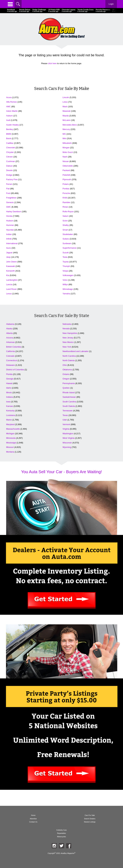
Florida (9, 374)
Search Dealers (90, 819)
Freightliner (11, 198)
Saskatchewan (69, 397)
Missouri (10, 447)
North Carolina (69, 356)
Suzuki (66, 253)
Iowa (8, 402)
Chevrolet (10, 148)
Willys (65, 284)
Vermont (66, 424)
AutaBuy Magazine (67, 853)
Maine (9, 420)
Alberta (9, 333)
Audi (8, 120)
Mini (64, 138)
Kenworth (10, 271)
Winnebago (68, 289)
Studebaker (68, 234)
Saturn (66, 216)
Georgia (10, 379)
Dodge (9, 175)
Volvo (65, 280)
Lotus (65, 102)
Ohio (65, 365)
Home (33, 815)
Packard (66, 170)
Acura (9, 97)
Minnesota (11, 438)
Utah (65, 420)
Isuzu (9, 248)
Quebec (66, 388)
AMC (8, 107)
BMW (9, 134)
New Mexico (68, 342)
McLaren (67, 120)
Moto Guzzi (68, 152)
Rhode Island (69, 392)
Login (111, 4)
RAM (65, 198)
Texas (65, 415)
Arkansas (10, 342)
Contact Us (33, 822)
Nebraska (67, 324)
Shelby (66, 225)
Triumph (66, 266)
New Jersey (68, 338)
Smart (65, 230)
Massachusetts (13, 429)
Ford (8, 193)
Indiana (9, 397)
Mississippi (11, 443)
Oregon (66, 379)
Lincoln (66, 97)
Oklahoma (67, 370)
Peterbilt (66, 175)
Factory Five (12, 179)
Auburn (9, 116)
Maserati (67, 111)
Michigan (10, 434)
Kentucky (10, 411)
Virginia (66, 429)
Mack (65, 107)
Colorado (10, 356)
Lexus (9, 294)
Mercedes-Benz (70, 125)
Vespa (66, 271)
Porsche (66, 193)
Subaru (66, 239)
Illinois (9, 392)
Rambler (66, 202)
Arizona (10, 338)
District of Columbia (15, 370)
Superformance (70, 248)
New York (67, 347)
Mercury (66, 129)
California (10, 351)
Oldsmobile (68, 166)
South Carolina (69, 402)
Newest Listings (90, 822)
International (12, 243)
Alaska (9, 329)
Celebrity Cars (62, 830)
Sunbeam (67, 243)
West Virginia (69, 438)
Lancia (9, 284)
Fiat (8, 189)
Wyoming (67, 447)
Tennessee (68, 411)
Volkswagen (68, 275)
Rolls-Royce (68, 212)
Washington (68, 434)
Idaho (9, 388)
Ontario (66, 374)
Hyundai (10, 230)
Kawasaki (10, 266)
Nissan (66, 161)
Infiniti (9, 239)
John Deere (11, 262)
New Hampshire (70, 333)
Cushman (10, 161)
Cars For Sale (90, 815)
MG (64, 134)
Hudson (10, 221)
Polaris (66, 184)
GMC (8, 207)
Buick (9, 138)
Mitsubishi (67, 143)
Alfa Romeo (11, 102)
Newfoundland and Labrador (76, 351)
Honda (9, 216)
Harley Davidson (14, 212)
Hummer (10, 225)
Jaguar (9, 253)
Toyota (66, 262)
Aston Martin (12, 111)
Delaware (10, 365)
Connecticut (12, 360)
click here (52, 63)
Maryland (10, 424)
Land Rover (11, 289)
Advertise (33, 819)
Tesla (65, 257)
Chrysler (10, 152)
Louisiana (10, 415)
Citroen (9, 157)
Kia (8, 275)
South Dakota (69, 406)
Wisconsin (67, 443)
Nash (65, 157)
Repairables (62, 833)
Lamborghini (12, 280)
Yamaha (66, 294)
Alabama (10, 324)
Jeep (8, 257)
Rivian (66, 207)
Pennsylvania (69, 383)
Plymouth (67, 179)
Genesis (10, 202)
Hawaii (9, 383)
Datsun (9, 166)
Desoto (9, 170)
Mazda (66, 116)
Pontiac (66, 189)
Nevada (66, 329)
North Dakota (69, 360)
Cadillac (10, 143)
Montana (10, 452)
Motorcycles (62, 837)
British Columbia (14, 347)
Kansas (10, 406)
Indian (9, 234)
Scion (65, 221)
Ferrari (9, 184)
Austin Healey (12, 125)
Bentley (10, 129)
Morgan (66, 148)
